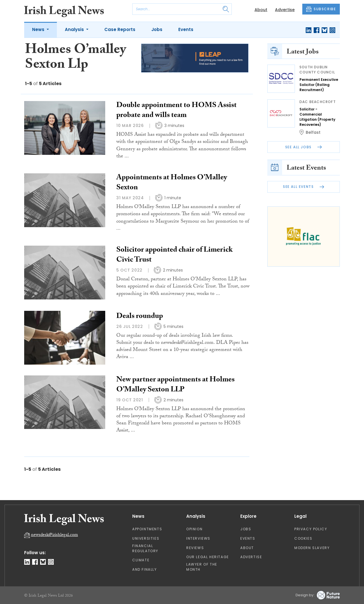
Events (186, 29)
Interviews (198, 538)
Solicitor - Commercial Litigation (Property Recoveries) (317, 117)
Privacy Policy (311, 529)
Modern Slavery (312, 548)
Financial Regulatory (145, 548)
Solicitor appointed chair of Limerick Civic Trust (174, 255)
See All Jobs (304, 147)
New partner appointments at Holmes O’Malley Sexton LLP (175, 385)
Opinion (194, 529)
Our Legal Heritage (208, 557)
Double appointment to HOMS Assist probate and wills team (176, 111)
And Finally (145, 569)
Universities (146, 538)
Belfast (313, 132)
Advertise (285, 10)
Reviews (195, 548)
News (39, 29)
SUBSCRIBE (321, 9)
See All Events (304, 187)
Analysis (75, 29)
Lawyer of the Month (202, 567)
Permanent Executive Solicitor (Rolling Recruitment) (319, 85)
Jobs (157, 29)
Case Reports (120, 29)
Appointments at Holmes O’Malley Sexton (172, 183)
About (261, 10)
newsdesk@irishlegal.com (54, 535)
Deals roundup (140, 317)
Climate (141, 560)
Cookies (303, 538)
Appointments (147, 529)
